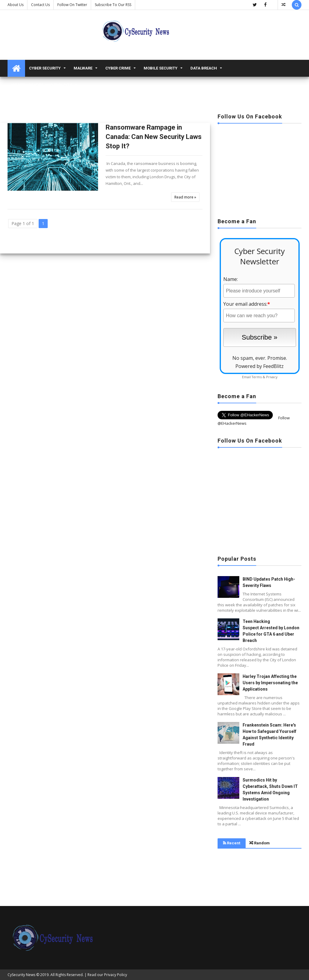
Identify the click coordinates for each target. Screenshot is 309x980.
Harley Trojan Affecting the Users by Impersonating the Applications (270, 683)
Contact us (40, 5)
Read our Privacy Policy (107, 975)
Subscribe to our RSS (113, 5)
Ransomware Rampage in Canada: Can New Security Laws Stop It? (154, 137)
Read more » (185, 197)
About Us (16, 5)
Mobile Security (161, 68)
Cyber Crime (118, 68)
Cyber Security (45, 68)
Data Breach (204, 68)
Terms (257, 377)
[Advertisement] (260, 169)
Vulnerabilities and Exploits (41, 85)
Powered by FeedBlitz (260, 366)
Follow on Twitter (72, 5)
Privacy (272, 377)
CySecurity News (21, 975)
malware (83, 68)
